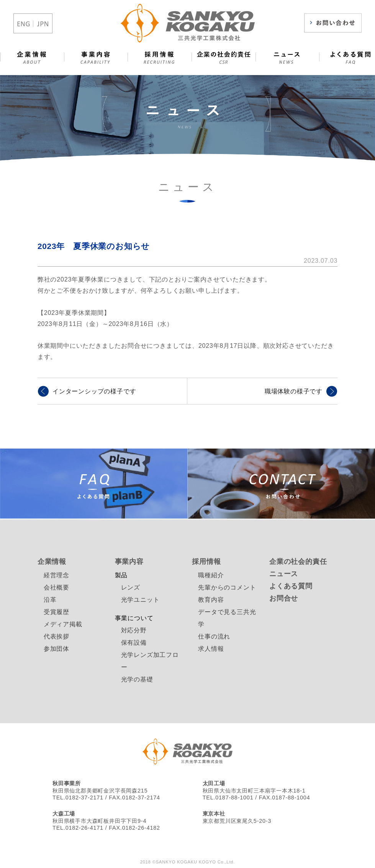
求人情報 (211, 649)
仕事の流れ (214, 636)
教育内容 (211, 600)
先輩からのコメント (227, 587)
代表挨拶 (56, 636)
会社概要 (56, 587)
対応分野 (134, 630)
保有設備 (134, 643)
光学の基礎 (137, 679)
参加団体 (56, 649)
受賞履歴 (56, 612)
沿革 (50, 600)
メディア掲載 (63, 624)
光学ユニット (140, 600)
